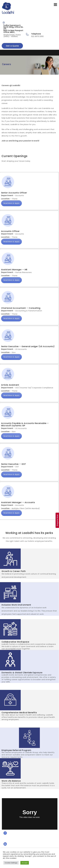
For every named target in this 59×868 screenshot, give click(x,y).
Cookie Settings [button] (11, 863)
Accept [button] (25, 863)
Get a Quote (12, 46)
